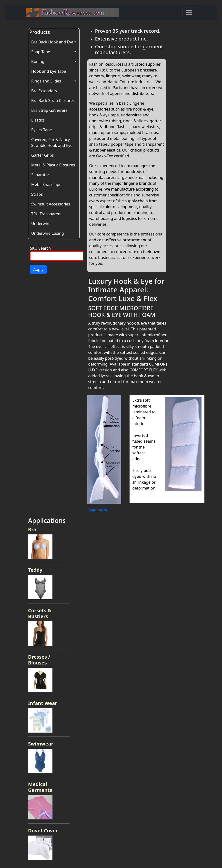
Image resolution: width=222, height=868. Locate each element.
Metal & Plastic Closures (53, 165)
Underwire (41, 224)
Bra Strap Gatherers (49, 110)
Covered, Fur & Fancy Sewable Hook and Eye (52, 143)
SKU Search (40, 248)
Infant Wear (43, 703)
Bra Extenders (44, 91)
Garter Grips (43, 155)
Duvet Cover (43, 831)
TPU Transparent (46, 214)
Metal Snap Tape (46, 184)
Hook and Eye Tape (49, 71)
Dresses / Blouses (39, 660)
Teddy (35, 570)
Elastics (38, 120)
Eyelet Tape (42, 130)
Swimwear (41, 744)
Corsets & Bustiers (40, 613)
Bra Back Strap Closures (53, 101)
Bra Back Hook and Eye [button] (52, 42)
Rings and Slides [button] (46, 81)
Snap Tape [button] (41, 52)
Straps (37, 194)
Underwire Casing (48, 233)
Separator (40, 175)
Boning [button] (38, 61)
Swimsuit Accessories (51, 204)
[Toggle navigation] (189, 12)
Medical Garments (40, 787)
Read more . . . (101, 510)
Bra (32, 529)
